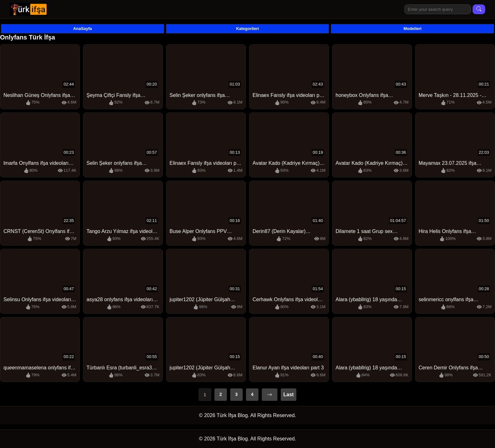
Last (289, 394)
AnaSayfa (83, 29)
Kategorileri (247, 29)
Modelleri (412, 29)
